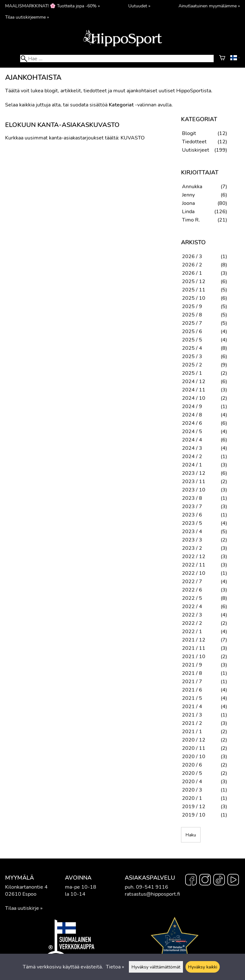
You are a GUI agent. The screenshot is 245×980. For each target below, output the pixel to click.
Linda (188, 212)
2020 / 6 (192, 765)
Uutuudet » (139, 6)
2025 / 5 (192, 340)
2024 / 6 (192, 423)
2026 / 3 (192, 256)
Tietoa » (115, 967)
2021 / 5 (192, 698)
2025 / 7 (192, 323)
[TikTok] (219, 881)
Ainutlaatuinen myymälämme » (209, 6)
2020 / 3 (192, 790)
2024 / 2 (192, 456)
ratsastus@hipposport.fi (152, 894)
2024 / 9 (192, 406)
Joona (188, 203)
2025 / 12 (194, 281)
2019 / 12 (194, 807)
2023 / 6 (192, 515)
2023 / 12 (194, 473)
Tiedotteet (194, 142)
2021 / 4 (192, 707)
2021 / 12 (194, 640)
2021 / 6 (192, 690)
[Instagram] (205, 881)
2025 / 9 (192, 306)
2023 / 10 (194, 490)
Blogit (189, 133)
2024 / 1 (192, 465)
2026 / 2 (192, 265)
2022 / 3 (192, 615)
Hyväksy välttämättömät (156, 967)
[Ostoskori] (222, 59)
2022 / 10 (194, 573)
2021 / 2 (192, 723)
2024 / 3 (192, 448)
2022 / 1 (192, 632)
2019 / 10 (194, 815)
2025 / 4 (192, 348)
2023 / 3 (192, 540)
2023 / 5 (192, 523)
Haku (191, 835)
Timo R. (191, 220)
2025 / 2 (192, 365)
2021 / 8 (192, 673)
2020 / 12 (194, 740)
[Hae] (117, 59)
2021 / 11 (194, 648)
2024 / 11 (194, 390)
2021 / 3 (192, 715)
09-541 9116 (152, 887)
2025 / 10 (194, 298)
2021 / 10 (194, 657)
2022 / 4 (192, 607)
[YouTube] (233, 881)
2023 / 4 (192, 532)
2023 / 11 (194, 482)
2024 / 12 (194, 381)
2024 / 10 (194, 398)
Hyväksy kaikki (203, 967)
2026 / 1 (192, 273)
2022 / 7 (192, 582)
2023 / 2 (192, 548)
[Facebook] (191, 881)
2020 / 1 (192, 798)
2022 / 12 (194, 557)
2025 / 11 (194, 290)
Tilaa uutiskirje (22, 908)
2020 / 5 (192, 773)
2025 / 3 (192, 356)
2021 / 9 (192, 665)
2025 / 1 (192, 373)
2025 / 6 (192, 331)
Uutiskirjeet (196, 150)
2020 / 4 (192, 782)
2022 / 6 (192, 590)
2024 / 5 (192, 431)
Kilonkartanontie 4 (26, 887)
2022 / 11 (194, 565)
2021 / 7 (192, 682)
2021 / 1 (192, 732)
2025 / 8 (192, 315)
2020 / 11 (194, 748)
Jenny (188, 195)
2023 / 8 (192, 498)
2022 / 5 (192, 598)
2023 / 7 (192, 507)
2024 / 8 (192, 415)
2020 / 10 (194, 757)
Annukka (192, 187)
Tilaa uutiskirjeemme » (27, 17)
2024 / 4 (192, 440)
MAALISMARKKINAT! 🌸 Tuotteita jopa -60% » (52, 6)
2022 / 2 (192, 623)
